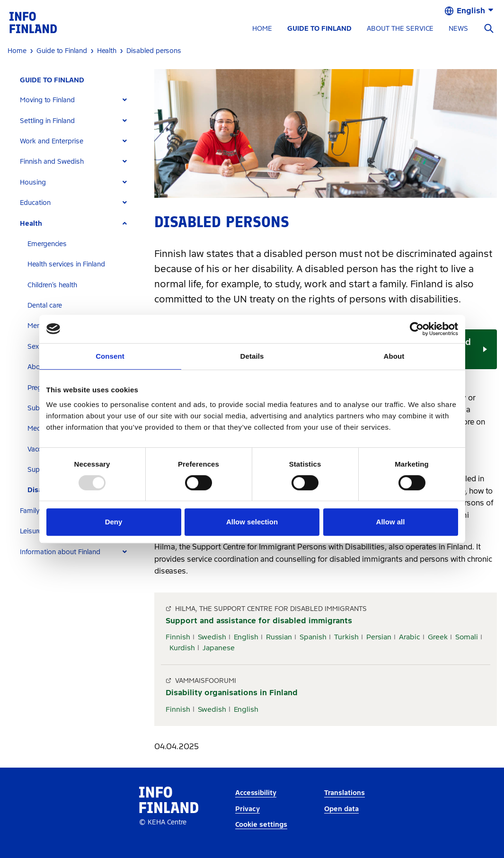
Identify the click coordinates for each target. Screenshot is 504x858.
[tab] (77, 100)
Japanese (219, 648)
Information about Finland (60, 552)
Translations (345, 793)
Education (35, 203)
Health (31, 224)
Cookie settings (261, 825)
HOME (262, 29)
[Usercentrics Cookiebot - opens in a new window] (417, 329)
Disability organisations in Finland (232, 693)
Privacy (248, 809)
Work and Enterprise (52, 141)
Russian (279, 637)
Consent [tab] (110, 356)
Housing (33, 182)
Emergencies (47, 244)
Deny (114, 522)
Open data (341, 809)
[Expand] (125, 100)
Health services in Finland (66, 264)
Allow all (391, 522)
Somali (467, 637)
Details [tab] (252, 356)
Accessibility (256, 793)
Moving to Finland (47, 100)
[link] (33, 22)
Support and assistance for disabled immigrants (259, 621)
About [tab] (394, 356)
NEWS (458, 29)
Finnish (178, 637)
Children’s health (52, 285)
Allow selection (252, 522)
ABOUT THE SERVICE (400, 29)
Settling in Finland (47, 121)
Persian (379, 637)
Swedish (212, 637)
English (246, 637)
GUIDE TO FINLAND (319, 29)
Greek (438, 637)
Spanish (313, 637)
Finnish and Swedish (52, 162)
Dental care (45, 305)
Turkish (346, 637)
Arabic (410, 637)
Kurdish (182, 648)
